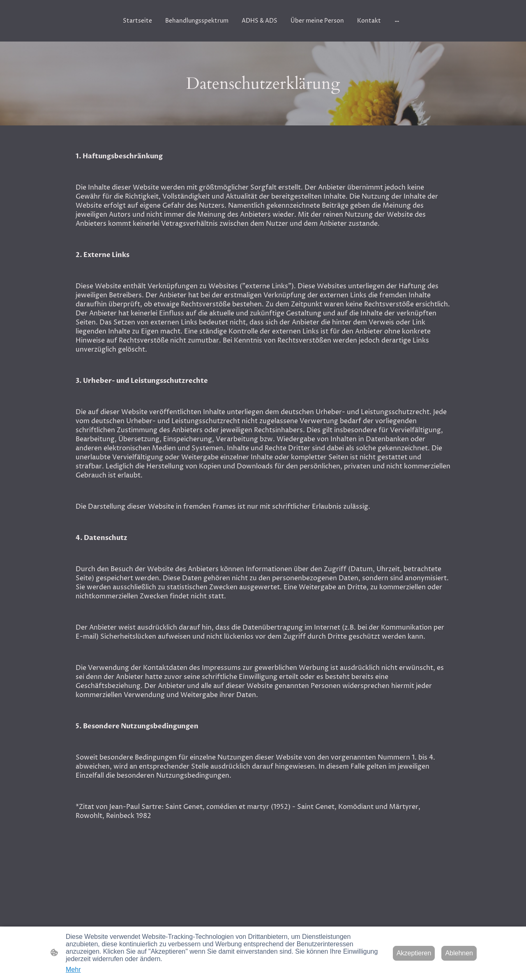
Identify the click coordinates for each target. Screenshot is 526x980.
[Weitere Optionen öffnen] (397, 21)
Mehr (73, 970)
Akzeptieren (414, 953)
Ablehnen (459, 953)
